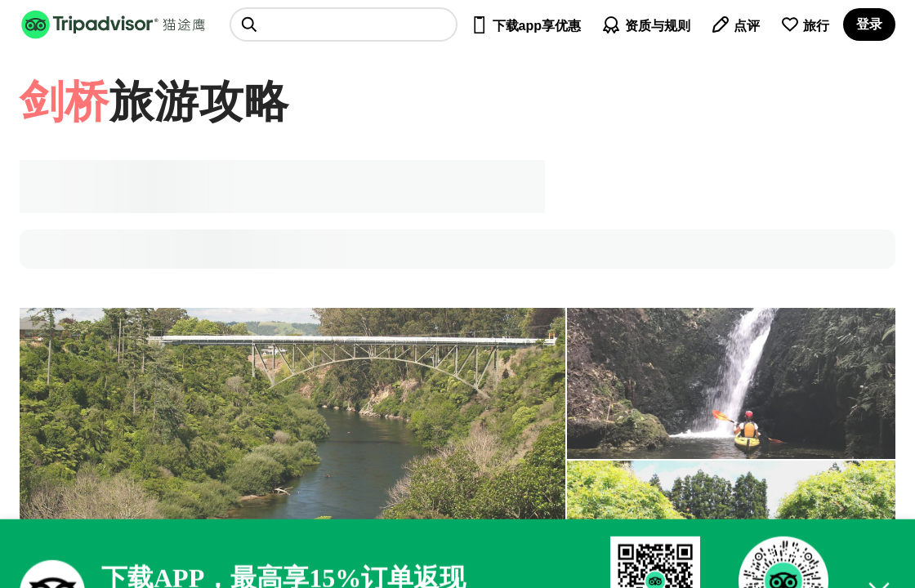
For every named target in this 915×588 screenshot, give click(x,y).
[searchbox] (344, 24)
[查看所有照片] (731, 383)
